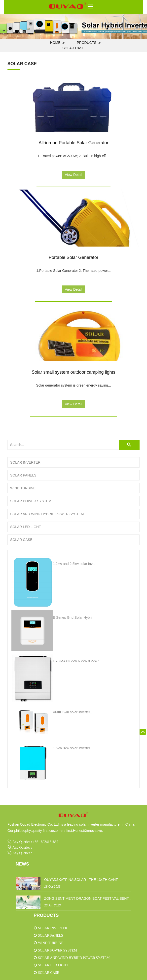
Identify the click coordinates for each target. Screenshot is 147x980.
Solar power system (31, 501)
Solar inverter (25, 462)
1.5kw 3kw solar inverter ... (73, 748)
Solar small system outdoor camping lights (73, 372)
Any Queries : (22, 847)
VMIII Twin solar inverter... (73, 712)
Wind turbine (23, 488)
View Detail (73, 175)
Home (55, 43)
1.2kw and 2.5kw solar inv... (74, 564)
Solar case (73, 48)
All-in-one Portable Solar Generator (73, 143)
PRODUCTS (87, 43)
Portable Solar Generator (73, 257)
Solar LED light (26, 527)
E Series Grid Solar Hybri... (74, 617)
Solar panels (23, 475)
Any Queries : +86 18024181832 (35, 842)
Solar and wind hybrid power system (47, 514)
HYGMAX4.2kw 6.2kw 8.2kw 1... (78, 661)
